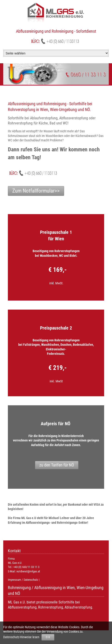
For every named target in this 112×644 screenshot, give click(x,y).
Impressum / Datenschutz (23, 580)
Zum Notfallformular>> (36, 191)
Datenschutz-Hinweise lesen (22, 637)
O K (48, 637)
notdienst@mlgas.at (28, 571)
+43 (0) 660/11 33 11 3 (26, 567)
